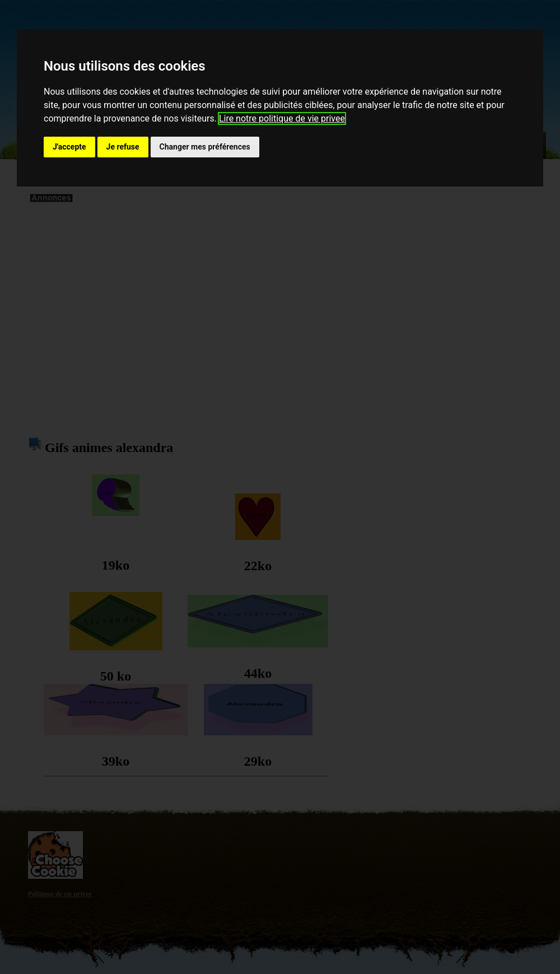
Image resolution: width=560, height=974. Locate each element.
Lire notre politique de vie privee (282, 118)
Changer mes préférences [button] (205, 147)
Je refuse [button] (123, 147)
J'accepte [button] (69, 147)
